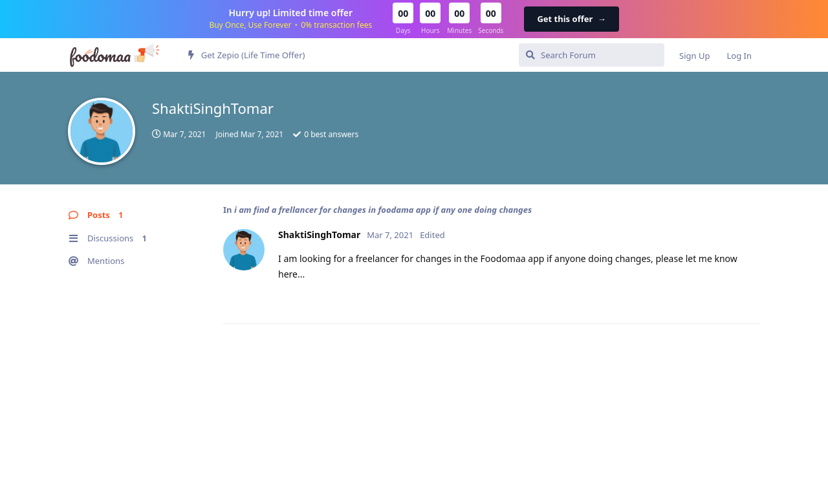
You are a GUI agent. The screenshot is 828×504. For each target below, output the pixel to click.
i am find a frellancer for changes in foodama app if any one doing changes (383, 210)
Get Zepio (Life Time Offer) (246, 55)
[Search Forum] (592, 55)
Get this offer (571, 19)
